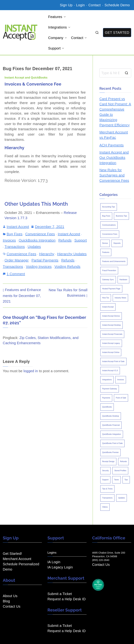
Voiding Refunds (67, 267)
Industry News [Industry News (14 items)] (120, 298)
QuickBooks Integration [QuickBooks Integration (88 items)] (112, 434)
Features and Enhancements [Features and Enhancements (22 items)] (114, 261)
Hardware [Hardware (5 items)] (123, 280)
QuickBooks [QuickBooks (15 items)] (107, 407)
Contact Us (12, 606)
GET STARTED (117, 33)
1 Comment (16, 274)
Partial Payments (45, 260)
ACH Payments (112, 145)
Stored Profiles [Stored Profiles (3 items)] (120, 471)
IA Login (54, 562)
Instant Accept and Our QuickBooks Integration (114, 158)
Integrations (59, 27)
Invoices (9, 240)
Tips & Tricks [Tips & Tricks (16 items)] (107, 489)
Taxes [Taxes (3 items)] (116, 480)
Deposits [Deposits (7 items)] (117, 243)
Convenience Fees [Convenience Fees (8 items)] (110, 234)
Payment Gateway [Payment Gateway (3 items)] (110, 389)
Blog (6, 601)
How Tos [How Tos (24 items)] (106, 298)
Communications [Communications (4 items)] (109, 225)
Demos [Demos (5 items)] (105, 243)
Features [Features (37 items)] (106, 252)
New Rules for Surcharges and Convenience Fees (114, 175)
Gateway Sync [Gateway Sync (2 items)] (108, 280)
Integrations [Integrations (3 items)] (107, 380)
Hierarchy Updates (72, 254)
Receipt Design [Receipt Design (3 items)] (108, 461)
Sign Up (66, 5)
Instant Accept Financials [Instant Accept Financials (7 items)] (112, 334)
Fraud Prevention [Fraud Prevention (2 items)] (109, 270)
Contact (95, 5)
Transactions (15, 247)
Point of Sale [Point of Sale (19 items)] (121, 398)
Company (57, 38)
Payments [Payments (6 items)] (106, 398)
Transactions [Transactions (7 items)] (107, 498)
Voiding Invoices (39, 267)
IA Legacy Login (60, 567)
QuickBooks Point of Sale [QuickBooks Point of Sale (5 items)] (113, 443)
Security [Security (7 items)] (106, 471)
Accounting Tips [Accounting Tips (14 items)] (109, 207)
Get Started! (12, 554)
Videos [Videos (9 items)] (105, 507)
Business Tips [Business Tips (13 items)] (121, 216)
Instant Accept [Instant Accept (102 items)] (108, 307)
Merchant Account (17, 559)
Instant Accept (18, 227)
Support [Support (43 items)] (105, 480)
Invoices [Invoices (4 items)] (121, 380)
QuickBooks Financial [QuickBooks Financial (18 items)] (111, 425)
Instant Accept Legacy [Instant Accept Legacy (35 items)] (111, 343)
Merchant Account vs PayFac (114, 135)
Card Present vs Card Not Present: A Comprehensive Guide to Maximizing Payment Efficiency (115, 112)
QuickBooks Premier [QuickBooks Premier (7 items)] (111, 452)
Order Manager (17, 260)
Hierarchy (47, 254)
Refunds (65, 240)
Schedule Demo (117, 5)
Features (57, 17)
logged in (31, 371)
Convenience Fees (40, 234)
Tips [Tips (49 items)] (126, 480)
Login (80, 5)
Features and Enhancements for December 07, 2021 (22, 296)
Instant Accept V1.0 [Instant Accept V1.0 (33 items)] (110, 371)
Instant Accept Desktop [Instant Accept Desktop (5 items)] (112, 325)
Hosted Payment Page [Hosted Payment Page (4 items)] (111, 289)
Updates (34, 247)
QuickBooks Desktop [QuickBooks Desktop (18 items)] (111, 416)
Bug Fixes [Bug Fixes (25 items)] (106, 216)
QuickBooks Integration (37, 240)
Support (56, 48)
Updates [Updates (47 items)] (122, 498)
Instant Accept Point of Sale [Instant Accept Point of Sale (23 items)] (113, 361)
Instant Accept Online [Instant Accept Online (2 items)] (111, 352)
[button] (64, 17)
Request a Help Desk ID (67, 599)
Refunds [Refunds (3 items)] (123, 461)
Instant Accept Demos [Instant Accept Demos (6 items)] (111, 316)
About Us (10, 596)
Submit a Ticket (60, 594)
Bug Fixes (15, 234)
